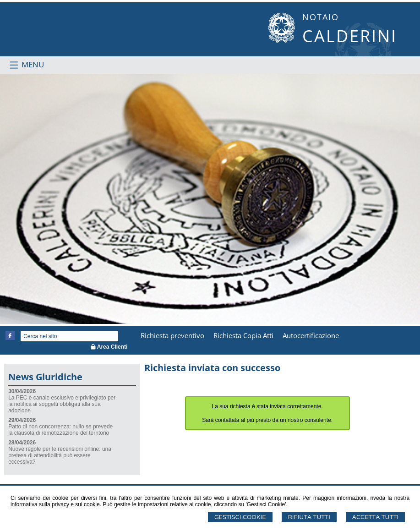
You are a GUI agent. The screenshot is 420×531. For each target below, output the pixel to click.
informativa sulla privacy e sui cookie (55, 504)
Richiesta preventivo (172, 335)
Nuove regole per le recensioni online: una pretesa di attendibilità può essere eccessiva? (60, 455)
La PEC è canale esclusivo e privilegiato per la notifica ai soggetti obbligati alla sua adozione (62, 404)
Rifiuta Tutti (309, 517)
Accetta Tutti (375, 517)
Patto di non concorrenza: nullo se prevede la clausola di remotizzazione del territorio (60, 430)
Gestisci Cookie (240, 517)
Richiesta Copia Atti (243, 335)
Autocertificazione (311, 335)
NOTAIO (321, 17)
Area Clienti (109, 347)
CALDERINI (350, 36)
